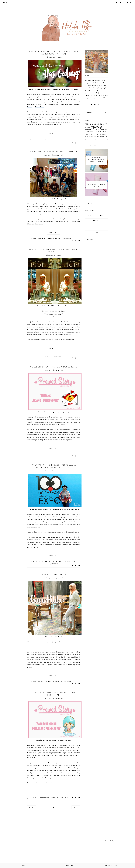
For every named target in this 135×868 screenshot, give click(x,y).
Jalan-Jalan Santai (55, 562)
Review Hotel (94, 138)
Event (41, 238)
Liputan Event (49, 238)
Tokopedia (48, 141)
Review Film (73, 354)
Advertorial (46, 354)
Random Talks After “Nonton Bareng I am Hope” (53, 152)
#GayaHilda (43, 682)
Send (96, 232)
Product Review (96, 136)
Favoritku (88, 133)
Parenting (102, 130)
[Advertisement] (26, 13)
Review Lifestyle (101, 140)
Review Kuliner (52, 139)
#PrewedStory (45, 454)
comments (58, 141)
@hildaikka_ (111, 841)
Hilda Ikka (69, 865)
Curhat (104, 124)
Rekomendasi (89, 131)
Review (65, 354)
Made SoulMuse (111, 865)
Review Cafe (104, 138)
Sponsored (100, 131)
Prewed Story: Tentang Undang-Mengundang (53, 367)
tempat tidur (58, 655)
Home (5, 3)
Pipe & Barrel (40, 107)
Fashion (51, 682)
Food (44, 139)
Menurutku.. (55, 454)
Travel (73, 562)
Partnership (90, 140)
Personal (90, 124)
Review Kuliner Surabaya (68, 139)
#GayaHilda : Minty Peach (53, 574)
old (76, 807)
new (31, 807)
